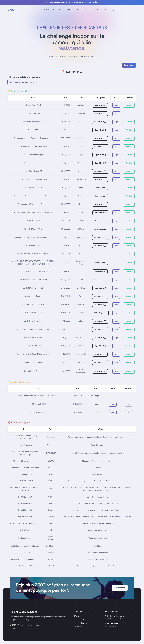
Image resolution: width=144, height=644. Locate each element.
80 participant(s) (100, 305)
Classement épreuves (85, 10)
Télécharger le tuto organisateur (22, 82)
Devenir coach (79, 627)
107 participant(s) (100, 229)
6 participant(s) (100, 196)
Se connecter (129, 65)
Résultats (129, 105)
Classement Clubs (66, 10)
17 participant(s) (100, 130)
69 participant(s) (100, 363)
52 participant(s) (100, 171)
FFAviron (77, 616)
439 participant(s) (100, 313)
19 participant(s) (100, 213)
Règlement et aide (118, 10)
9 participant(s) (100, 138)
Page (116, 105)
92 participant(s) (100, 321)
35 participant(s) (100, 296)
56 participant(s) (100, 237)
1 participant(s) (100, 272)
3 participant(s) (100, 180)
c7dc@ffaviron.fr (112, 624)
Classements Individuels (45, 10)
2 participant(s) (100, 221)
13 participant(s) (100, 346)
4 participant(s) (100, 204)
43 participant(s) (100, 254)
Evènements (102, 10)
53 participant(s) (100, 280)
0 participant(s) (100, 114)
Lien (129, 396)
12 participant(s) (100, 163)
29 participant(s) (100, 122)
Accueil (29, 10)
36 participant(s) (100, 338)
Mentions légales (80, 623)
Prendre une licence (81, 620)
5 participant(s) (100, 105)
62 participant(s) (100, 147)
